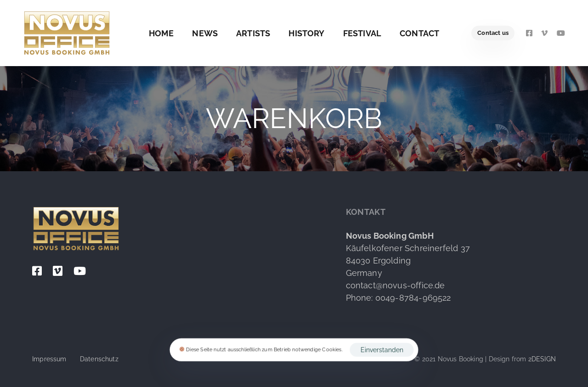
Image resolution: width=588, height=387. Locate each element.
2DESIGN (542, 359)
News (205, 33)
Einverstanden (382, 350)
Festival (362, 33)
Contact (419, 33)
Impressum (49, 359)
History (306, 33)
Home (161, 33)
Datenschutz (99, 359)
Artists (253, 33)
